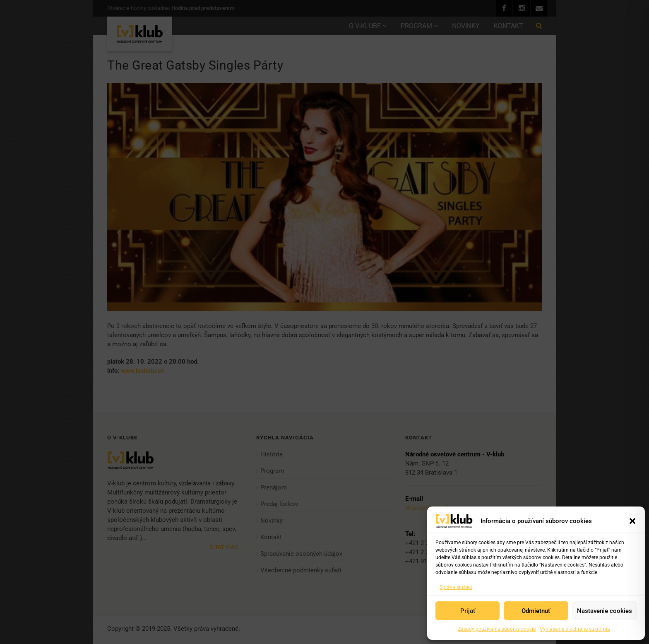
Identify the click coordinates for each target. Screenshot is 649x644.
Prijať (468, 611)
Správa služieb (456, 587)
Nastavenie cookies (605, 611)
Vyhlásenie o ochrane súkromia (575, 629)
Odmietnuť (536, 611)
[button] (632, 521)
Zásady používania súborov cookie (497, 629)
